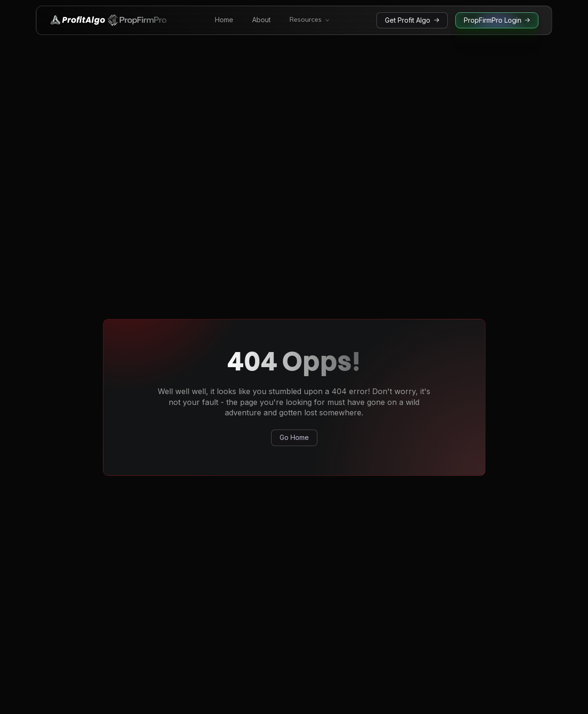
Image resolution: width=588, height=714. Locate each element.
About (261, 20)
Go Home (294, 437)
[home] (109, 20)
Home (224, 20)
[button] (309, 20)
